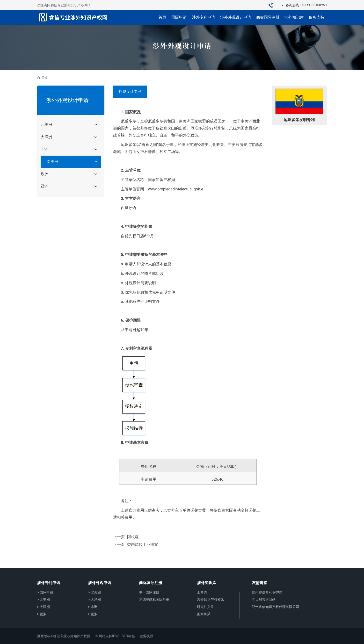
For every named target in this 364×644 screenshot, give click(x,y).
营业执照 (146, 636)
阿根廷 (133, 537)
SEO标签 (128, 636)
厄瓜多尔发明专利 (299, 120)
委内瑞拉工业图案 (143, 545)
